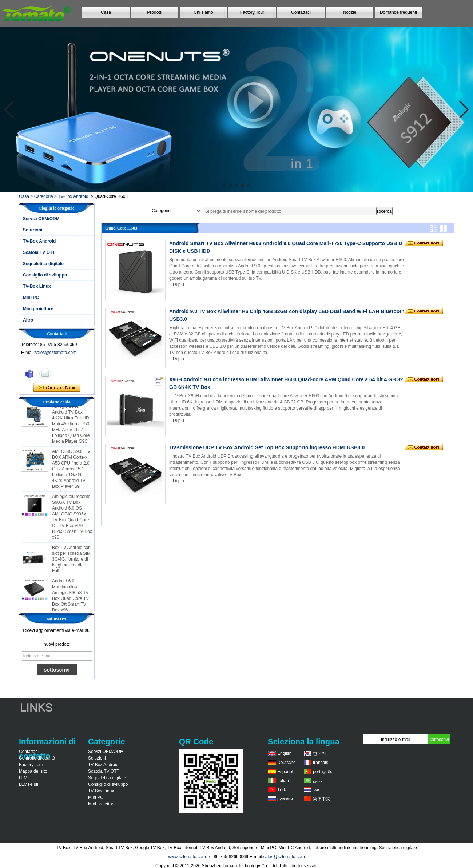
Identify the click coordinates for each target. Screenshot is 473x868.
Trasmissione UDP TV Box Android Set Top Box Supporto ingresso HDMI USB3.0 (267, 447)
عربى (318, 781)
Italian (283, 781)
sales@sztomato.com (55, 353)
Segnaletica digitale (43, 264)
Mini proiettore (38, 309)
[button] (225, 186)
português (323, 772)
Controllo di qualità (37, 758)
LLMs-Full (29, 784)
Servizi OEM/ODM (41, 219)
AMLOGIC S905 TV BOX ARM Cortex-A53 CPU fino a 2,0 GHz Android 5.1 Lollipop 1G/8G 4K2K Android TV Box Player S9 (71, 470)
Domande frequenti (398, 12)
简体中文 (322, 799)
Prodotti (154, 12)
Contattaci (301, 12)
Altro (28, 320)
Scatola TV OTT (39, 252)
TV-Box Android (73, 196)
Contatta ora (57, 388)
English (284, 753)
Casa (106, 12)
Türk (282, 790)
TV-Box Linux (37, 286)
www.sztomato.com (187, 857)
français (321, 763)
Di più (178, 284)
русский (285, 799)
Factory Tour (252, 12)
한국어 (319, 753)
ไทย (317, 790)
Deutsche (287, 763)
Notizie (350, 12)
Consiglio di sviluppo (45, 275)
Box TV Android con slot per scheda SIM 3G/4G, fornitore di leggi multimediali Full (71, 561)
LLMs (24, 778)
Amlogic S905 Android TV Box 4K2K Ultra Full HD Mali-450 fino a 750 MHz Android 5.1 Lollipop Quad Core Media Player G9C (71, 425)
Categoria (44, 196)
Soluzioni (33, 230)
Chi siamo (203, 12)
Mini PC (31, 298)
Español (285, 772)
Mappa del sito (33, 771)
